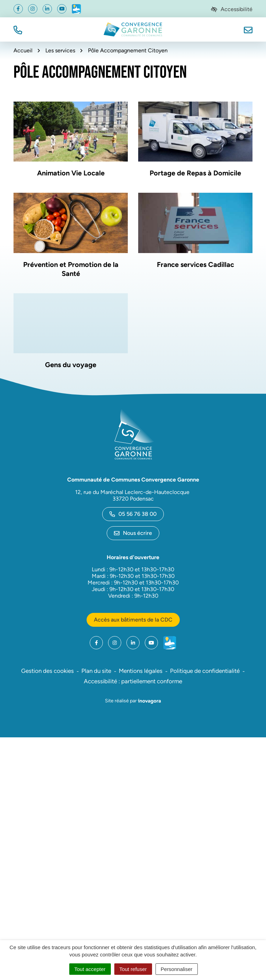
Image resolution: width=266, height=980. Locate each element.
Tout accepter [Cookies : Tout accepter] (90, 969)
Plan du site (96, 671)
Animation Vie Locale (71, 173)
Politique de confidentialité (205, 671)
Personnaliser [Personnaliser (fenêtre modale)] (177, 969)
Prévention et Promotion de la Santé (71, 269)
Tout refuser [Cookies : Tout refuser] (133, 969)
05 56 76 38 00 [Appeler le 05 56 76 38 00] (133, 514)
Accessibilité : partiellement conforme (133, 681)
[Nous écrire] (248, 29)
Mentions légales (141, 671)
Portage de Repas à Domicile (195, 173)
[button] (18, 29)
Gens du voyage (71, 365)
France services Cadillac (196, 264)
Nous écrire (133, 533)
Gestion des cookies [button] (47, 671)
